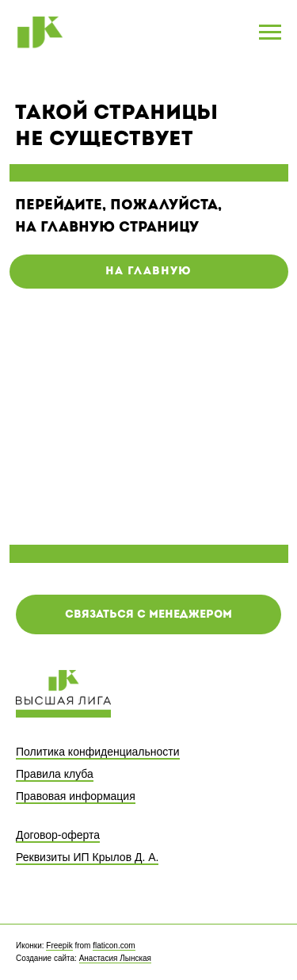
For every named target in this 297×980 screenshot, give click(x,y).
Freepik (59, 946)
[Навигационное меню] (270, 33)
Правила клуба (55, 774)
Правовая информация (76, 796)
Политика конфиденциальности (98, 752)
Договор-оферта (58, 835)
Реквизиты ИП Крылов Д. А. (87, 857)
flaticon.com (114, 946)
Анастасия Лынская (115, 958)
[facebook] (239, 952)
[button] (148, 614)
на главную (148, 272)
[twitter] (269, 952)
